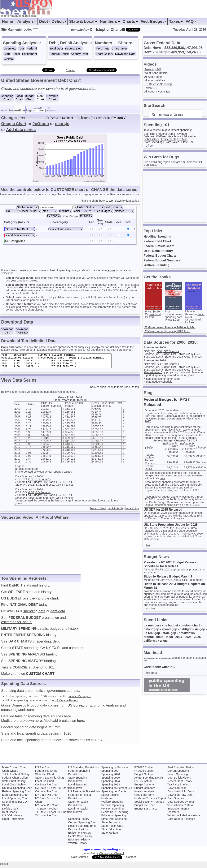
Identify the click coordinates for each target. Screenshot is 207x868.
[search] (175, 115)
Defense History (78, 832)
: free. (167, 331)
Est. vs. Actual (143, 784)
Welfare (9, 59)
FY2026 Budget (144, 773)
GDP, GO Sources (40, 482)
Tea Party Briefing (178, 787)
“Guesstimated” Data (180, 808)
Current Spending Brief (82, 825)
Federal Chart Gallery (15, 780)
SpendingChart (7, 98)
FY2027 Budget (144, 770)
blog (149, 545)
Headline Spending (157, 236)
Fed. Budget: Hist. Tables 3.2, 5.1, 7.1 (49, 485)
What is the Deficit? (156, 73)
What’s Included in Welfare (184, 818)
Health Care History (80, 839)
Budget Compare (145, 791)
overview (30, 601)
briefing (52, 657)
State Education (111, 832)
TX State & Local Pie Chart (52, 815)
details (43, 631)
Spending (150, 134)
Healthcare (174, 136)
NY (48, 650)
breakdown (50, 620)
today (43, 607)
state (160, 637)
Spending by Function (115, 770)
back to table (115, 390)
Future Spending (178, 777)
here (67, 719)
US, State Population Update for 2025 (171, 525)
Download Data (125, 54)
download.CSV (7, 331)
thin (11, 110)
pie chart (51, 601)
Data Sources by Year (181, 804)
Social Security (110, 797)
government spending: (178, 130)
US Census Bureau (66, 703)
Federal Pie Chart (46, 773)
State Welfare (110, 835)
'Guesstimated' (24, 503)
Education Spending (114, 818)
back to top (106, 201)
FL (59, 650)
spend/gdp (169, 629)
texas (164, 641)
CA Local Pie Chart (47, 794)
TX (54, 650)
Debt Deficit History (179, 780)
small (4, 110)
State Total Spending (114, 822)
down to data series (127, 201)
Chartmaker (119, 48)
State (7, 54)
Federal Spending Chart (17, 794)
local (169, 637)
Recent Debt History (180, 784)
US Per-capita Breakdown (84, 794)
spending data (34, 614)
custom (38, 108)
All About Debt (153, 77)
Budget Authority (144, 787)
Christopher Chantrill (159, 667)
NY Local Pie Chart (47, 808)
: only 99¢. (170, 327)
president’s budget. (79, 699)
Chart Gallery (104, 54)
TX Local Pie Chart (47, 818)
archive (150, 608)
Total (21, 48)
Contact (71, 70)
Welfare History (78, 846)
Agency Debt (79, 54)
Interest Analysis (144, 794)
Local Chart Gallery (14, 787)
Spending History (79, 822)
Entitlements (169, 139)
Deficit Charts (10, 811)
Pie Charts (102, 48)
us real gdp (152, 633)
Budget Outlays (144, 777)
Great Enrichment (13, 822)
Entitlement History (80, 835)
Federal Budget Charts (160, 256)
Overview (10, 48)
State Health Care (112, 828)
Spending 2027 (110, 773)
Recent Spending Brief (82, 828)
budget (55, 631)
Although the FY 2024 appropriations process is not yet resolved (175, 571)
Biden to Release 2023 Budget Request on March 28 (174, 586)
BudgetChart (30, 98)
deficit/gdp (151, 629)
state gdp (169, 633)
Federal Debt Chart (157, 241)
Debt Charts (9, 815)
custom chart (190, 625)
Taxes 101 (151, 88)
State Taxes (172, 142)
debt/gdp (186, 629)
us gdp (200, 629)
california (150, 641)
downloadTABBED (22, 331)
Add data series (21, 129)
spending (44, 644)
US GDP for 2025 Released (163, 509)
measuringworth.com (18, 712)
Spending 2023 (110, 787)
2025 (188, 637)
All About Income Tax (157, 92)
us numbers (152, 625)
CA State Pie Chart (47, 787)
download (155, 314)
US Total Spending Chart (17, 791)
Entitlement (29, 54)
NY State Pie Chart (47, 797)
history (44, 588)
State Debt (188, 142)
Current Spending (178, 773)
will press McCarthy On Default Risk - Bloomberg (174, 580)
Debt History (151, 139)
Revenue (181, 134)
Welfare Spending (157, 265)
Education (190, 136)
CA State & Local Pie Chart (52, 791)
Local (16, 54)
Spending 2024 (110, 784)
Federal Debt (74, 48)
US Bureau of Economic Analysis (93, 708)
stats (27, 588)
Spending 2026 (110, 777)
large (29, 110)
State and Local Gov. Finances (55, 487)
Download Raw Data (180, 797)
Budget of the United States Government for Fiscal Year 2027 (175, 419)
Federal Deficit (59, 54)
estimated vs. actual (17, 625)
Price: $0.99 (152, 312)
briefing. (50, 663)
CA (43, 650)
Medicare (107, 801)
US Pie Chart (43, 770)
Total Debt (56, 48)
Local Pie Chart (45, 784)
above (111, 270)
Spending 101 (43, 670)
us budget (171, 625)
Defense (149, 136)
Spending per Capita (114, 794)
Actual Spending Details (149, 780)
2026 (197, 637)
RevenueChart (52, 98)
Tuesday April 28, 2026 (190, 30)
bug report (164, 162)
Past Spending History (181, 770)
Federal (32, 48)
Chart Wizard (10, 773)
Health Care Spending (115, 815)
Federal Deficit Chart (159, 246)
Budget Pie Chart (145, 808)
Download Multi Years (181, 794)
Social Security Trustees (149, 804)
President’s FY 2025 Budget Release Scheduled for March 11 (170, 564)
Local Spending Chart (15, 801)
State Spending (153, 142)
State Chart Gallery (14, 784)
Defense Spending (112, 808)
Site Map (7, 30)
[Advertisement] (71, 258)
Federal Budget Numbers (162, 260)
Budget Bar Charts (146, 811)
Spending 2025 (110, 780)
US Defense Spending (158, 84)
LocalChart (19, 98)
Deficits (183, 139)
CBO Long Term (144, 797)
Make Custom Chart (14, 770)
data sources (154, 379)
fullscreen (51, 109)
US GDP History (12, 818)
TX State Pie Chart (47, 811)
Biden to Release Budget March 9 (168, 576)
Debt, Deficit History (158, 251)
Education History (79, 842)
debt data (58, 614)
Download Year (177, 791)
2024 (179, 637)
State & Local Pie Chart (50, 780)
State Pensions (110, 825)
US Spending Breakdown (84, 770)
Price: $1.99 (172, 320)
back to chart (90, 201)
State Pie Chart (45, 777)
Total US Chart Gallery (16, 777)
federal (149, 637)
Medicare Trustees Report (150, 801)
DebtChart (40, 98)
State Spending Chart (15, 797)
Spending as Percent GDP (117, 791)
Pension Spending (112, 811)
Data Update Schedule (181, 822)
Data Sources (176, 801)
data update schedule (159, 382)
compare (76, 650)
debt (56, 644)
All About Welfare (155, 80)
